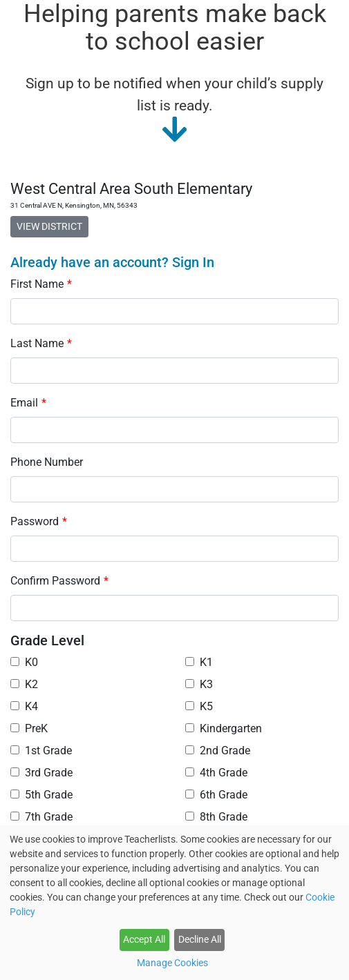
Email (28, 403)
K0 (24, 662)
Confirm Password (59, 581)
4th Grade (216, 773)
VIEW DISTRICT (49, 226)
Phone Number (47, 462)
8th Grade (216, 817)
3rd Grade (41, 773)
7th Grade (41, 817)
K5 (199, 706)
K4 (24, 706)
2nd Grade (218, 751)
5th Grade (41, 795)
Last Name (41, 343)
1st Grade (41, 751)
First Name (41, 284)
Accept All (144, 939)
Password (39, 521)
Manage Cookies (172, 963)
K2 (24, 684)
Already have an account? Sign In (112, 262)
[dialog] (174, 903)
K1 (199, 662)
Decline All (200, 939)
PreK (29, 728)
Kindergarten (224, 728)
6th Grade (216, 795)
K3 (199, 684)
